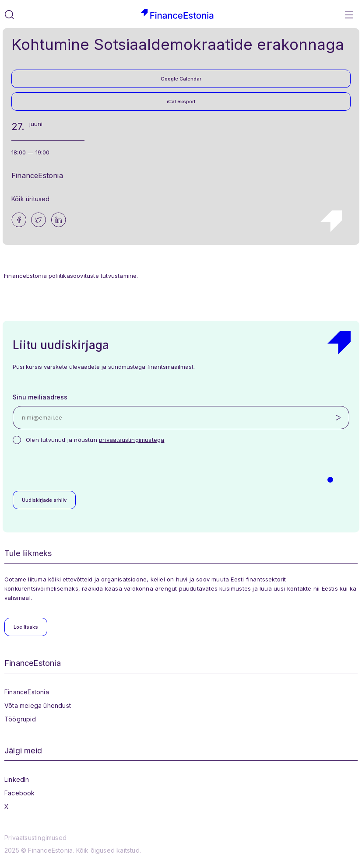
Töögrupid (20, 719)
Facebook (20, 793)
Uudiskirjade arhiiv (44, 500)
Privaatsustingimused (35, 838)
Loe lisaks (26, 627)
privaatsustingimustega (132, 440)
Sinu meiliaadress (40, 397)
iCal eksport (181, 101)
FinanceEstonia (27, 692)
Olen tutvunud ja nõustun (95, 440)
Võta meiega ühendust (38, 705)
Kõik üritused (31, 199)
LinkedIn (17, 779)
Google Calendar (181, 79)
